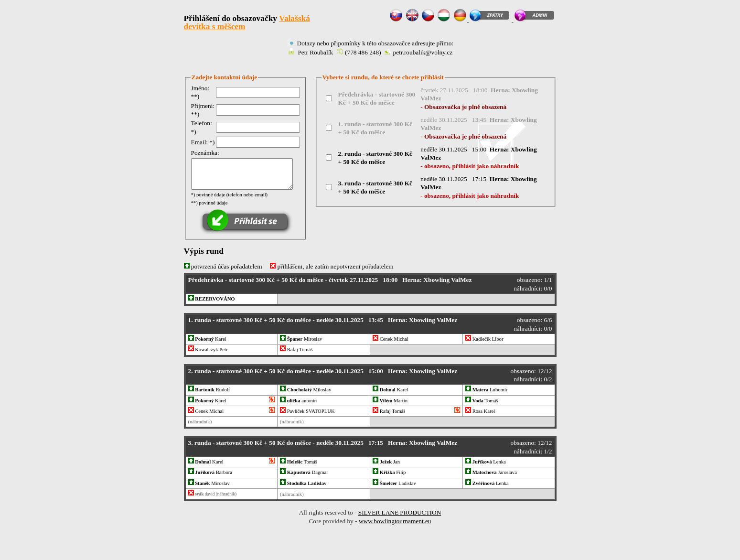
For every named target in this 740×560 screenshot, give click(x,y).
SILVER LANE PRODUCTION (400, 513)
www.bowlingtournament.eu (395, 521)
